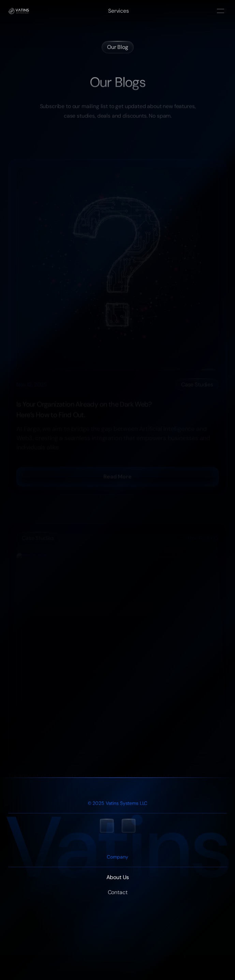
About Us (118, 877)
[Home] (19, 11)
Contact (118, 892)
